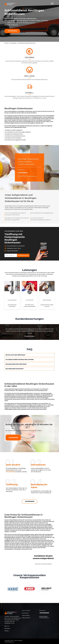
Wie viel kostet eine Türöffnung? (15, 355)
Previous (3, 589)
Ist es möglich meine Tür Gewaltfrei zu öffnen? (20, 360)
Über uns (7, 626)
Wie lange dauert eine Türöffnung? (16, 364)
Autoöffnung (30, 300)
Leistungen (26, 611)
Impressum (7, 628)
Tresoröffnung (47, 300)
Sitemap (7, 631)
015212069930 (10, 472)
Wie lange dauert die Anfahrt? (15, 369)
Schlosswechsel (12, 300)
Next (56, 589)
